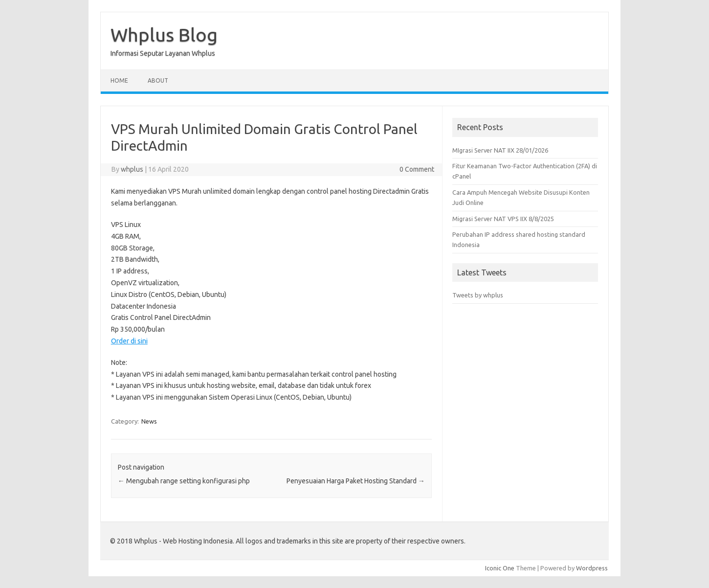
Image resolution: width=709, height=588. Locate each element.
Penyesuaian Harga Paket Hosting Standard (356, 481)
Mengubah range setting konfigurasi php (184, 481)
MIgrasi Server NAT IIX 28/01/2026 (500, 150)
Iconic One (500, 568)
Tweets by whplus (478, 295)
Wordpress (592, 568)
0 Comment (417, 169)
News (149, 421)
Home (119, 80)
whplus (132, 169)
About (158, 80)
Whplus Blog (164, 35)
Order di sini (129, 341)
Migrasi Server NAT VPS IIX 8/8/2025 (503, 219)
